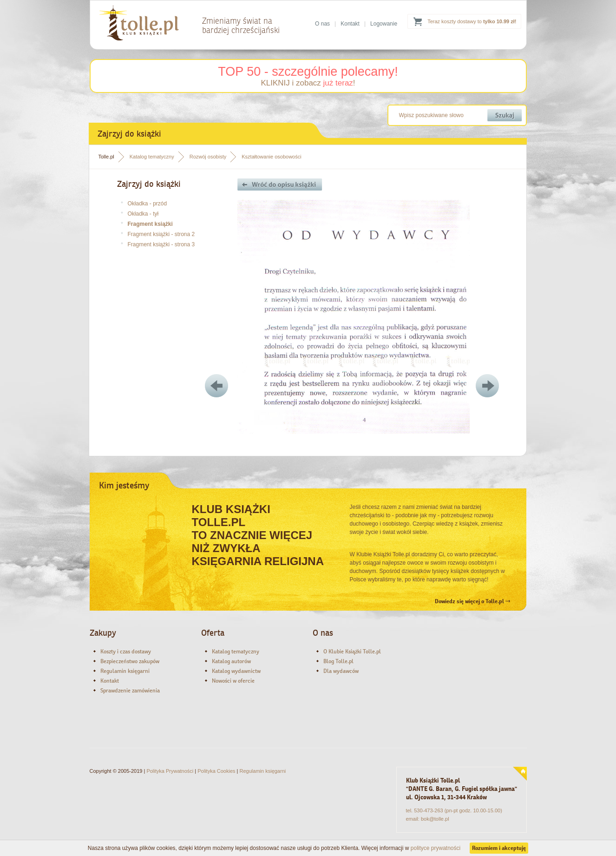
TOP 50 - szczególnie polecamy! (308, 72)
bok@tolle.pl (435, 819)
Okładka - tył (143, 214)
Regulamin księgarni (125, 671)
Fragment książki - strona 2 (161, 234)
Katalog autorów (231, 661)
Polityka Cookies (216, 771)
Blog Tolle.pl (338, 661)
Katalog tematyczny (152, 157)
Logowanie (384, 24)
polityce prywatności (436, 848)
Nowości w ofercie (233, 681)
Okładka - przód (147, 204)
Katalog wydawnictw (236, 671)
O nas (322, 24)
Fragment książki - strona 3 (161, 244)
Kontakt (350, 24)
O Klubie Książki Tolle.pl (352, 652)
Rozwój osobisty (208, 157)
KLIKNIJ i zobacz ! (308, 83)
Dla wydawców (341, 671)
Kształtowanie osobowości (271, 157)
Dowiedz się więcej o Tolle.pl (472, 601)
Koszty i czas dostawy (126, 652)
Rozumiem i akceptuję (499, 848)
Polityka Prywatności (170, 771)
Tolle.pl (106, 157)
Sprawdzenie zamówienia (130, 691)
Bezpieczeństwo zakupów (130, 661)
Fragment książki (150, 224)
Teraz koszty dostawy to (472, 21)
